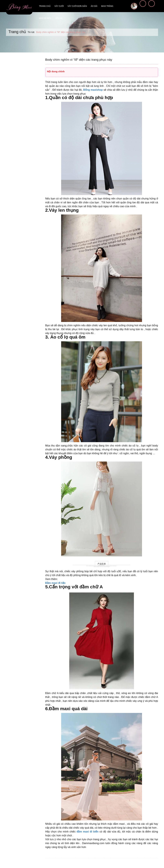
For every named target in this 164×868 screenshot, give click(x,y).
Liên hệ (59, 18)
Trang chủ (45, 6)
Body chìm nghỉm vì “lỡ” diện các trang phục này (77, 60)
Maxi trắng (107, 6)
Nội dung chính (56, 71)
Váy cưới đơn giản (77, 6)
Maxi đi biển (45, 18)
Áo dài (94, 6)
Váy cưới (59, 6)
